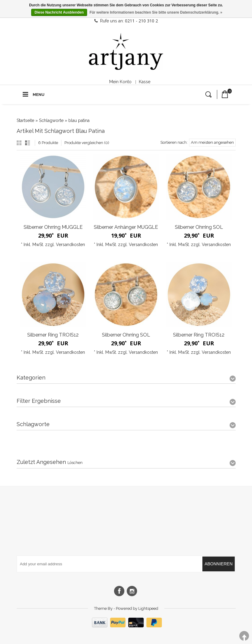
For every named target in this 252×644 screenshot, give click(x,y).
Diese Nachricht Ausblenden (59, 12)
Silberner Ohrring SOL (199, 227)
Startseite (25, 120)
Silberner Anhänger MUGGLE (126, 227)
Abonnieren (219, 564)
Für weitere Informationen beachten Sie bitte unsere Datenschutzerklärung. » (156, 12)
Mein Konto (120, 82)
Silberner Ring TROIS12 (53, 335)
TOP (244, 636)
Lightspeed (148, 608)
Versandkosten (70, 245)
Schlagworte (51, 120)
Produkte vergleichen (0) (87, 143)
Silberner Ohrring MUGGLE (53, 227)
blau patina (79, 120)
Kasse (145, 82)
